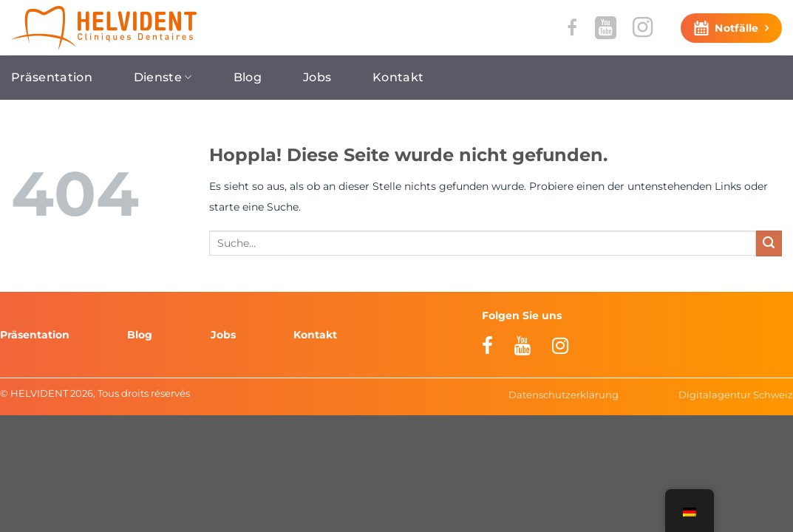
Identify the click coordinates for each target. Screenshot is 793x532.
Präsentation (52, 77)
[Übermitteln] (769, 243)
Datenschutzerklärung (564, 395)
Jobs (317, 77)
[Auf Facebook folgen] (572, 28)
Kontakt (398, 77)
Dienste (163, 78)
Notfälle (736, 28)
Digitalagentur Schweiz (736, 395)
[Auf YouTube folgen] (606, 27)
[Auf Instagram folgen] (643, 27)
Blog (248, 77)
